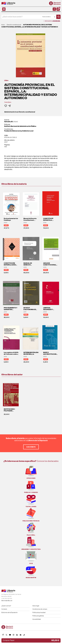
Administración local (11, 112)
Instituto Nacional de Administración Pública (20, 126)
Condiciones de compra (40, 609)
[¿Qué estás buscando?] (21, 17)
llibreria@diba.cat (7, 601)
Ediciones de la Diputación (10, 612)
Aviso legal (36, 606)
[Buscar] (58, 17)
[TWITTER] (6, 635)
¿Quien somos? (6, 606)
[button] (58, 9)
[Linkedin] (17, 635)
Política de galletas (38, 616)
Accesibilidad (37, 619)
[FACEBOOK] (3, 635)
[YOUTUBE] (10, 635)
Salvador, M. (9, 122)
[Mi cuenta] (54, 9)
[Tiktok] (24, 635)
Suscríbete (31, 447)
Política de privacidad (39, 612)
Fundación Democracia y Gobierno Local (19, 131)
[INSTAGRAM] (14, 635)
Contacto (4, 609)
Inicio (3, 25)
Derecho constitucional (27, 112)
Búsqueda (52, 21)
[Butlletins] (21, 635)
